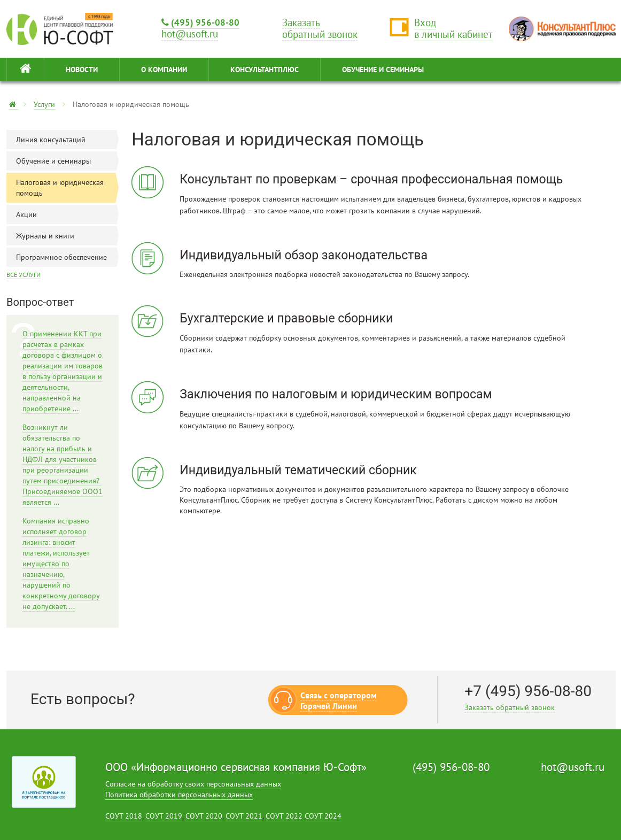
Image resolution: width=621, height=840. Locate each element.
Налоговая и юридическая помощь (67, 188)
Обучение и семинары (67, 161)
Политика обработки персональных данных (179, 795)
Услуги (44, 104)
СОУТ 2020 (204, 816)
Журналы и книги (67, 236)
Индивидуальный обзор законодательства (304, 255)
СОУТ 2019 (164, 816)
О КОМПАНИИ (164, 70)
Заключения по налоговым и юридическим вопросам (336, 394)
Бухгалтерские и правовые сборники (286, 318)
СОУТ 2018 (124, 816)
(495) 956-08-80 (200, 22)
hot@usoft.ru (573, 767)
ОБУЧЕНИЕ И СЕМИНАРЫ (383, 70)
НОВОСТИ (82, 70)
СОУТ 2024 (323, 816)
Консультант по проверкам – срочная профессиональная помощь (371, 179)
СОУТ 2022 (284, 816)
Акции (67, 214)
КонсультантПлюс (265, 70)
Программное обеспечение (67, 257)
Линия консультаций (67, 140)
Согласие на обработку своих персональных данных (193, 784)
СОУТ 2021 (244, 816)
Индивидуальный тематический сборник (298, 470)
